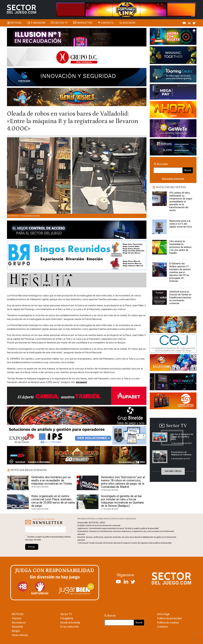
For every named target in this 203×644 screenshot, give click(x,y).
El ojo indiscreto (70, 627)
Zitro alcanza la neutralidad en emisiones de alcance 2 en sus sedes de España (180, 247)
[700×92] (77, 456)
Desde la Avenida (70, 623)
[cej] (173, 344)
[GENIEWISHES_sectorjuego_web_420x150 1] (173, 325)
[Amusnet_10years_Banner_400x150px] (173, 56)
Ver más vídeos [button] (173, 471)
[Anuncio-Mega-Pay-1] (173, 92)
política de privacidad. (163, 543)
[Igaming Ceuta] (173, 74)
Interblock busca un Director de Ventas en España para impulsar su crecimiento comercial (180, 297)
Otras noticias (20, 635)
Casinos (17, 618)
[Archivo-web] (173, 148)
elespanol (81, 382)
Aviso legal (163, 614)
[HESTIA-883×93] (77, 281)
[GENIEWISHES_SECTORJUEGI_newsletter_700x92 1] (77, 97)
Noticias (16, 23)
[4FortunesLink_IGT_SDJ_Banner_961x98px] (126, 9)
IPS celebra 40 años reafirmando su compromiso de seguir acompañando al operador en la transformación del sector (181, 202)
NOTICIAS (18, 614)
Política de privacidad (169, 618)
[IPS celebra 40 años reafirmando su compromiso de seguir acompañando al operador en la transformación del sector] (160, 199)
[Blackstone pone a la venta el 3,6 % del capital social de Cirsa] (160, 227)
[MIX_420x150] (173, 401)
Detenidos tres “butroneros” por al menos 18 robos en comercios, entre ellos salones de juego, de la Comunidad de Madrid (123, 482)
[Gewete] (173, 129)
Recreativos (19, 623)
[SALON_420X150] (173, 110)
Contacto (107, 23)
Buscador (129, 23)
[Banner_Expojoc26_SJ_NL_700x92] (77, 436)
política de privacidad (54, 537)
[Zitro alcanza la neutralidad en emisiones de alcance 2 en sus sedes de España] (160, 247)
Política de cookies (168, 623)
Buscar (188, 170)
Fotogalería (67, 618)
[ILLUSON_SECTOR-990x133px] (77, 38)
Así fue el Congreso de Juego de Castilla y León (182, 437)
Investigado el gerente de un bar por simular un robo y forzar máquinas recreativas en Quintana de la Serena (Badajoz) (122, 501)
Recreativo (13, 216)
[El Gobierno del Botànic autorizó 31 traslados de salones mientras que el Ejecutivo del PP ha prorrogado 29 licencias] (160, 269)
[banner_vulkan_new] (77, 230)
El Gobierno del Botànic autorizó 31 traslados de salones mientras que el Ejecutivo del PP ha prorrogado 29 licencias (180, 272)
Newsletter (85, 23)
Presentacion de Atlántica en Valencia (181, 453)
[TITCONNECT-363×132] (173, 382)
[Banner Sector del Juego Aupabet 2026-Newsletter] (77, 396)
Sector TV (66, 614)
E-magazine (38, 23)
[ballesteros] (173, 363)
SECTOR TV (61, 23)
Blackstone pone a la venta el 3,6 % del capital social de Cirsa (180, 224)
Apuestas (17, 627)
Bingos (16, 631)
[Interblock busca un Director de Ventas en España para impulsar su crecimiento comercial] (160, 298)
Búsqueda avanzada (173, 179)
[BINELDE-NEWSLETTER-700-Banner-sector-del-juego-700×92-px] (77, 416)
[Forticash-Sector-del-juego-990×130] (77, 78)
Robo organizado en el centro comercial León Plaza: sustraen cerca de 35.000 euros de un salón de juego (53, 501)
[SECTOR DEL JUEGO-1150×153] (77, 58)
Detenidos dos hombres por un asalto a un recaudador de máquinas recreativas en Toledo (52, 480)
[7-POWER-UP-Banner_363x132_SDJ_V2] (173, 37)
